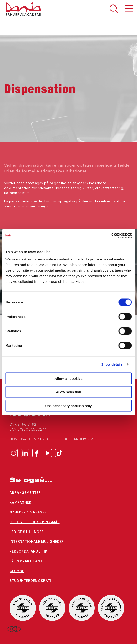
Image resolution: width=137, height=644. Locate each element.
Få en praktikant (26, 561)
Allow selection (68, 392)
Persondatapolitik (28, 552)
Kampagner (20, 503)
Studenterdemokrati (30, 581)
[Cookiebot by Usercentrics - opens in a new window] (111, 235)
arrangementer (25, 493)
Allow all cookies (68, 378)
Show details (112, 364)
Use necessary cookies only (68, 406)
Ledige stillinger (27, 532)
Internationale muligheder (37, 542)
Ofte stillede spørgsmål (34, 522)
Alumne (17, 571)
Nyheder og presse (28, 513)
